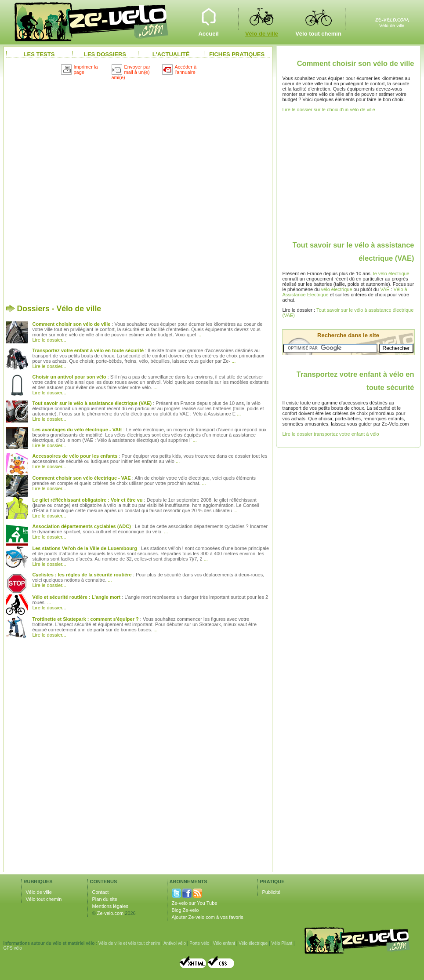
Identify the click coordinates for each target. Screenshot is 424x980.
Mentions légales (111, 906)
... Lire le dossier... (49, 605)
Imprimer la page (80, 69)
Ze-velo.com (111, 913)
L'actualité (171, 54)
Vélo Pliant (282, 943)
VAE (385, 289)
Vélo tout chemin (319, 19)
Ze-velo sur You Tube (195, 903)
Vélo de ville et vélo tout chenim (129, 943)
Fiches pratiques (237, 54)
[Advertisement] (110, 188)
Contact (101, 892)
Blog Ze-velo (185, 910)
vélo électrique (337, 289)
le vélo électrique (391, 273)
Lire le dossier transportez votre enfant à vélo (331, 434)
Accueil (209, 19)
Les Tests (39, 54)
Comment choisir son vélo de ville (356, 63)
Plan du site (105, 899)
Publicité (272, 892)
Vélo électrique (253, 943)
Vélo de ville (262, 19)
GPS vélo (13, 948)
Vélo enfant (224, 943)
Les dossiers (105, 54)
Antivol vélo (175, 943)
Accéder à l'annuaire (179, 69)
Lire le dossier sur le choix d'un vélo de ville (329, 109)
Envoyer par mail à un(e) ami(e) (131, 72)
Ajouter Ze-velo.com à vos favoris (208, 917)
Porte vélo (199, 943)
